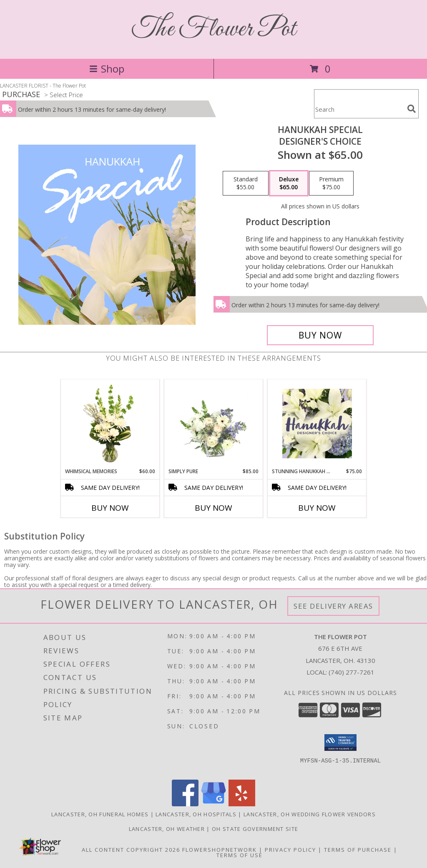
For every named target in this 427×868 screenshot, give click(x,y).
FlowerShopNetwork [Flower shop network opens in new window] (220, 850)
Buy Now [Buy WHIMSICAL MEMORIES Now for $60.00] (110, 508)
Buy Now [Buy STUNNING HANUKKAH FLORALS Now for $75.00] (317, 508)
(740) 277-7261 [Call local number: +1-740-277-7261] (352, 672)
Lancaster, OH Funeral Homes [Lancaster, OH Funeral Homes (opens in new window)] (100, 814)
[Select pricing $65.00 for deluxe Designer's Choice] (289, 183)
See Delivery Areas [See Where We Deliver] (333, 606)
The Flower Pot (214, 29)
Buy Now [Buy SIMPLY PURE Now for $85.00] (213, 508)
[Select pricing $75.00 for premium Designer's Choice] (331, 183)
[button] (340, 743)
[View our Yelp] (242, 804)
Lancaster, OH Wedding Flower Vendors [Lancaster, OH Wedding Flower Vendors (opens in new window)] (310, 814)
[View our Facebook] (185, 804)
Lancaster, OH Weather (167, 829)
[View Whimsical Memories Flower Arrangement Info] (110, 424)
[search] (412, 109)
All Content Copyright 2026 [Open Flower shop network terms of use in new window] (131, 850)
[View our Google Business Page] (213, 804)
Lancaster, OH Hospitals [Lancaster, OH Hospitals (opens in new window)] (196, 814)
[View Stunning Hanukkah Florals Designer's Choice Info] (317, 424)
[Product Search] (359, 109)
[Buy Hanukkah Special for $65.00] (320, 335)
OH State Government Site (255, 829)
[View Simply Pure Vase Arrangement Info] (214, 424)
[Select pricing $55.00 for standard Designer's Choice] (246, 183)
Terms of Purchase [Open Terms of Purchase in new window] (358, 850)
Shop (107, 69)
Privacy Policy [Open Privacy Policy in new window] (290, 850)
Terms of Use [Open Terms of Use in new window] (240, 855)
